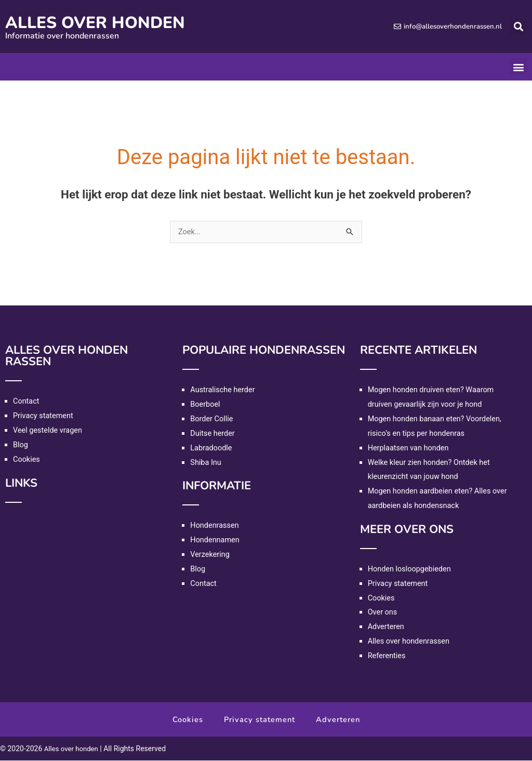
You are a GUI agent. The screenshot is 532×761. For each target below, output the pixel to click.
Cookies (27, 460)
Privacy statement (44, 416)
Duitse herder (213, 434)
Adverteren (387, 627)
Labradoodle (212, 448)
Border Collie (212, 419)
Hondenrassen (215, 526)
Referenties (388, 656)
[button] (518, 27)
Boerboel (206, 405)
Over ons (383, 612)
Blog (21, 445)
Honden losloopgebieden (411, 569)
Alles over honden (108, 22)
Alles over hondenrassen (410, 642)
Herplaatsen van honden (410, 448)
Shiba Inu (206, 463)
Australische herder (224, 390)
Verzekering (210, 555)
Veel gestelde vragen (49, 431)
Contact (26, 402)
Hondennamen (216, 540)
